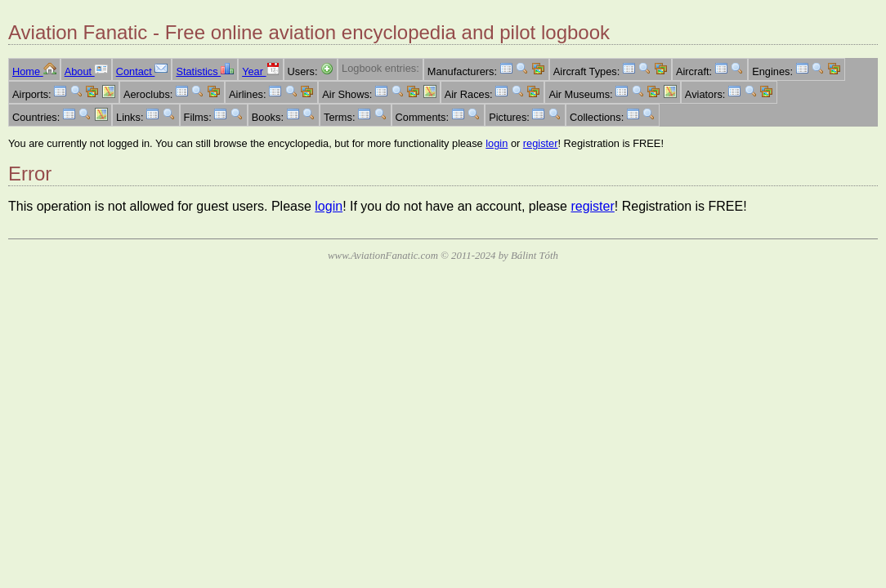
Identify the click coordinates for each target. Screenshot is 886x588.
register (541, 143)
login (497, 143)
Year (260, 71)
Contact (142, 71)
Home (34, 71)
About (86, 71)
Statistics (205, 71)
